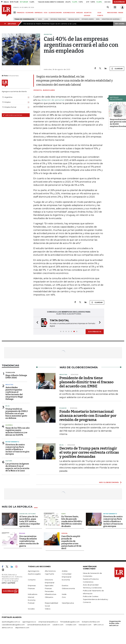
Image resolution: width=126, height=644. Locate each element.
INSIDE (121, 13)
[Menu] (15, 12)
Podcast (31, 603)
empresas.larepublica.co (48, 622)
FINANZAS (21, 13)
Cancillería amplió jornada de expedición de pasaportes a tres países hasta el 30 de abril (71, 542)
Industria (9, 385)
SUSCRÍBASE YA (95, 332)
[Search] (108, 7)
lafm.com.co (99, 625)
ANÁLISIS (79, 13)
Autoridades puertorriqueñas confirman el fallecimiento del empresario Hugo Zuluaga (14, 393)
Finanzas (31, 588)
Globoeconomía (68, 588)
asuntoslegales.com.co (11, 622)
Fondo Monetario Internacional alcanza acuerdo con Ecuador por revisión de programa (88, 416)
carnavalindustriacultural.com (39, 625)
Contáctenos (88, 582)
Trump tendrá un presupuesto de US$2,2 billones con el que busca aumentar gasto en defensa (17, 414)
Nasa (40, 19)
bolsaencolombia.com (91, 622)
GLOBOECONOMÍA (55, 13)
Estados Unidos (88, 19)
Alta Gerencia (50, 571)
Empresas (32, 586)
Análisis (65, 571)
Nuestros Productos (91, 579)
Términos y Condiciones (92, 588)
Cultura (9, 461)
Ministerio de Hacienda (111, 19)
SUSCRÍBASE (119, 2)
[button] (37, 323)
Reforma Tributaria (58, 19)
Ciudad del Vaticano (27, 514)
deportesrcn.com (22, 628)
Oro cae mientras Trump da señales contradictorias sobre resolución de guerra (29, 541)
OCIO (46, 13)
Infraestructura (51, 594)
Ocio (64, 597)
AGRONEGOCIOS (69, 13)
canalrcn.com (58, 625)
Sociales (31, 609)
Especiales (49, 586)
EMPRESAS (39, 13)
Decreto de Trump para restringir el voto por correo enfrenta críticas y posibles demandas (89, 452)
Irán (98, 19)
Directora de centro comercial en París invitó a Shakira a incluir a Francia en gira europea (17, 449)
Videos (48, 609)
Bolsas (22, 533)
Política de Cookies (91, 596)
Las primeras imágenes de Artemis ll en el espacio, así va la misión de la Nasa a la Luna (17, 467)
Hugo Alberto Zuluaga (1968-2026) (16, 376)
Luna (46, 19)
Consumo (32, 580)
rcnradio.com (71, 625)
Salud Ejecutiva (68, 603)
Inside (64, 594)
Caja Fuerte (49, 574)
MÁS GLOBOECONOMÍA (109, 482)
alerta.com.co (7, 628)
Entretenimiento (12, 442)
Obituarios (49, 597)
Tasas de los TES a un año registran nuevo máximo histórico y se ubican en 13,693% (18, 431)
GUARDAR (117, 69)
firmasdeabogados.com (70, 622)
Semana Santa (74, 19)
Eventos (65, 586)
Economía (66, 580)
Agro (63, 514)
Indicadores (33, 594)
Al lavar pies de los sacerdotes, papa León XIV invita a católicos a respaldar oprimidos (30, 521)
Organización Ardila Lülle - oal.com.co (115, 623)
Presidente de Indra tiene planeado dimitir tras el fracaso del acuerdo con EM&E (86, 382)
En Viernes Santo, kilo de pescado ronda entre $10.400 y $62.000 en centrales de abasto (72, 521)
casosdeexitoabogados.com (13, 625)
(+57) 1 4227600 (8, 583)
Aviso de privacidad (91, 585)
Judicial (64, 533)
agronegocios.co (29, 622)
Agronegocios (34, 571)
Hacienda (9, 425)
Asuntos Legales (34, 574)
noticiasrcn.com (85, 625)
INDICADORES (112, 13)
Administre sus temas (12, 115)
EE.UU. (8, 406)
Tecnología (10, 372)
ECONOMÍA (30, 13)
